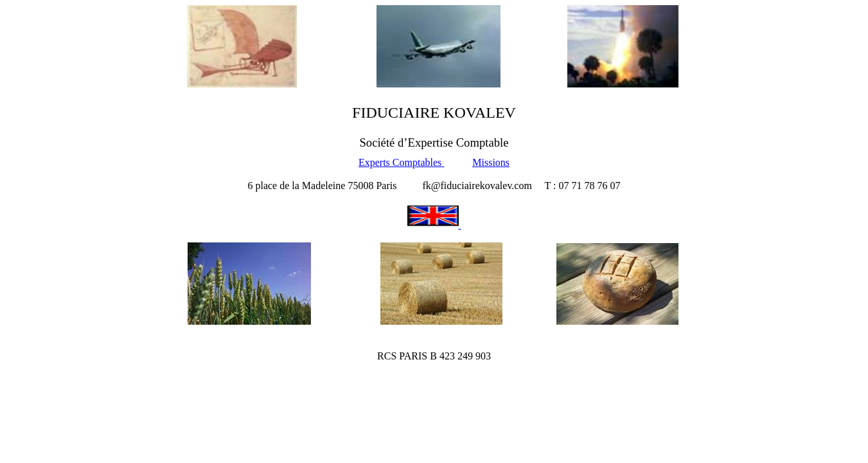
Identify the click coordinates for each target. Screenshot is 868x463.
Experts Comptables (401, 162)
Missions (491, 162)
